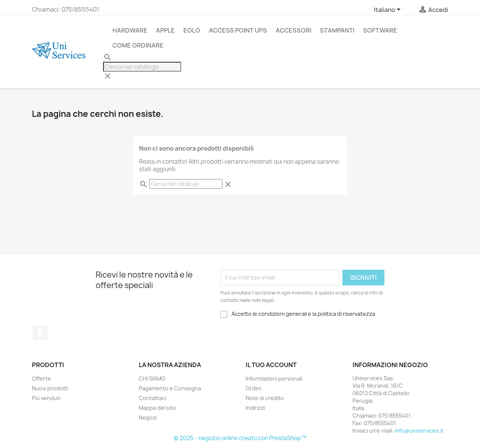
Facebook (40, 333)
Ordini (253, 388)
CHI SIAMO (152, 379)
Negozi (148, 417)
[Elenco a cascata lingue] (388, 10)
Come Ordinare (138, 45)
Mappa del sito (157, 408)
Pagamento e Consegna (170, 388)
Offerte (41, 379)
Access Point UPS (238, 30)
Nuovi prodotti (50, 388)
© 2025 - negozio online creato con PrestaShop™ (240, 438)
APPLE (165, 30)
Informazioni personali (274, 379)
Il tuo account (271, 365)
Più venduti (46, 398)
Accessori (293, 30)
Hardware (130, 30)
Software (380, 30)
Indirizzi (255, 408)
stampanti (337, 30)
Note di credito (265, 398)
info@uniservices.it (419, 431)
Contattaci (152, 398)
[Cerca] (142, 67)
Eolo (192, 30)
